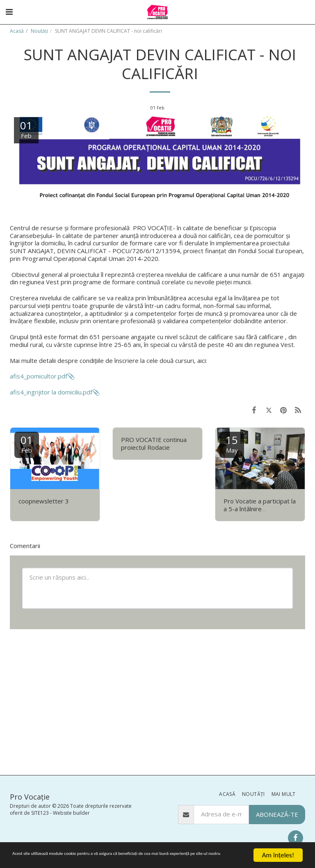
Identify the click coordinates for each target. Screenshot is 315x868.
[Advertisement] (157, 701)
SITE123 (40, 813)
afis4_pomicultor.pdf (39, 376)
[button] (9, 12)
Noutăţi (39, 31)
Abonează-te (277, 814)
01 (27, 443)
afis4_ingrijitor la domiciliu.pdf (51, 392)
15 (232, 443)
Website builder (71, 813)
